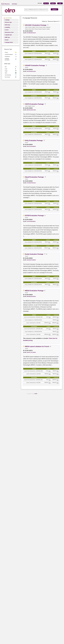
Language (7, 20)
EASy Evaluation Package (34, 140)
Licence (7, 30)
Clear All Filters (8, 18)
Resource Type (8, 22)
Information (14, 4)
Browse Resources (5, 4)
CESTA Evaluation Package (34, 104)
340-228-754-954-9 (31, 260)
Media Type (8, 25)
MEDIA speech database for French (37, 346)
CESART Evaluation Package (35, 65)
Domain (7, 40)
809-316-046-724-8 (31, 110)
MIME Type (7, 37)
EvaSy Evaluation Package (34, 254)
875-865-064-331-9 (31, 33)
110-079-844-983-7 (31, 221)
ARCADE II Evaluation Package (36, 25)
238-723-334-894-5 (31, 146)
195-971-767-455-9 (31, 352)
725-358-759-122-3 (31, 183)
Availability (7, 27)
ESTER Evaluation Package (34, 216)
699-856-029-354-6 (31, 296)
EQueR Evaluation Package (34, 177)
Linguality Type (8, 35)
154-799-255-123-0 (31, 71)
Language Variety (9, 42)
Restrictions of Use (9, 32)
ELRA (36, 394)
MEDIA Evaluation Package (34, 291)
